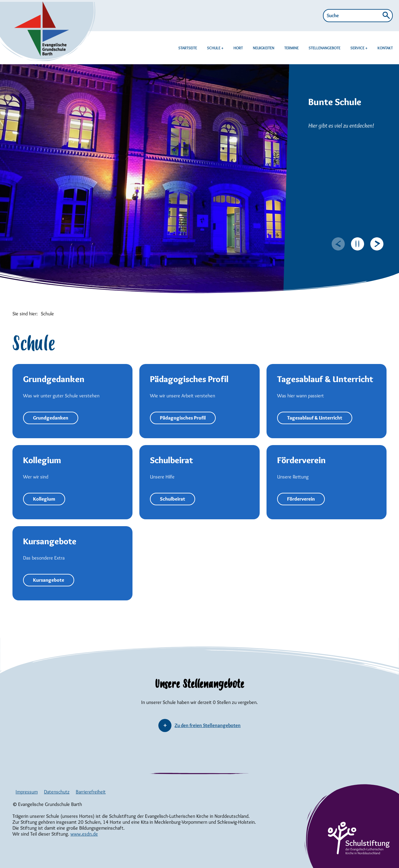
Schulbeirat (173, 499)
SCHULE (214, 48)
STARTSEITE (188, 48)
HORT (238, 48)
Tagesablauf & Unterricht (315, 418)
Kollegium (44, 499)
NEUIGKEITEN (264, 48)
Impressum (27, 792)
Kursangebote (49, 580)
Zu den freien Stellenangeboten (208, 725)
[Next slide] (377, 244)
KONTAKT (385, 48)
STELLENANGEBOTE (324, 48)
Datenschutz (57, 792)
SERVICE (358, 48)
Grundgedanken (51, 418)
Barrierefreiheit (91, 792)
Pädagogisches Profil (183, 418)
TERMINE (291, 48)
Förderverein (301, 499)
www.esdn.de (84, 834)
